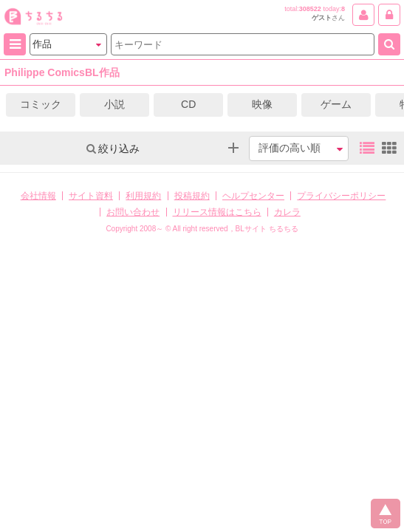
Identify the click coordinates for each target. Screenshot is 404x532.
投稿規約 (192, 196)
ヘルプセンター (253, 196)
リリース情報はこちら (217, 212)
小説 (114, 104)
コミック (41, 104)
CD (188, 104)
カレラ (287, 212)
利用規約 (143, 196)
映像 (262, 104)
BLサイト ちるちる (267, 229)
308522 (310, 9)
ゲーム (336, 104)
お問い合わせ (133, 212)
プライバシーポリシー (341, 196)
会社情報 (38, 196)
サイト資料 (91, 196)
